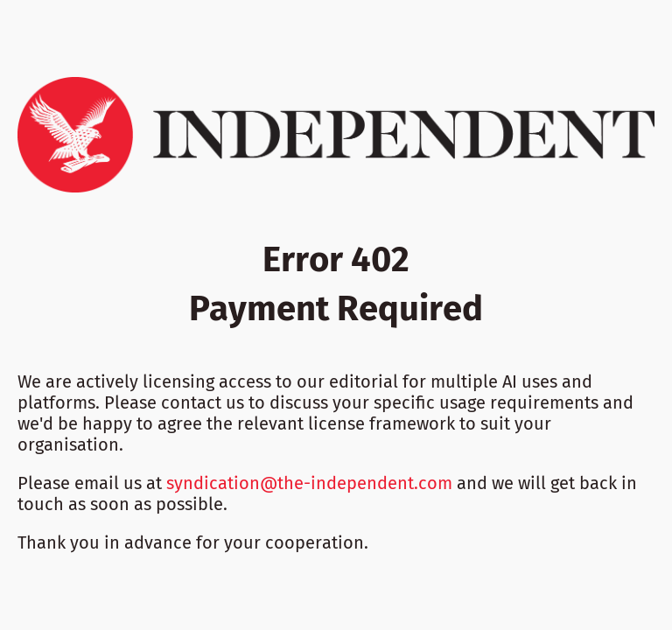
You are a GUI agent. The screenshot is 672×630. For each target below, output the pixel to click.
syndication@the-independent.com (309, 483)
